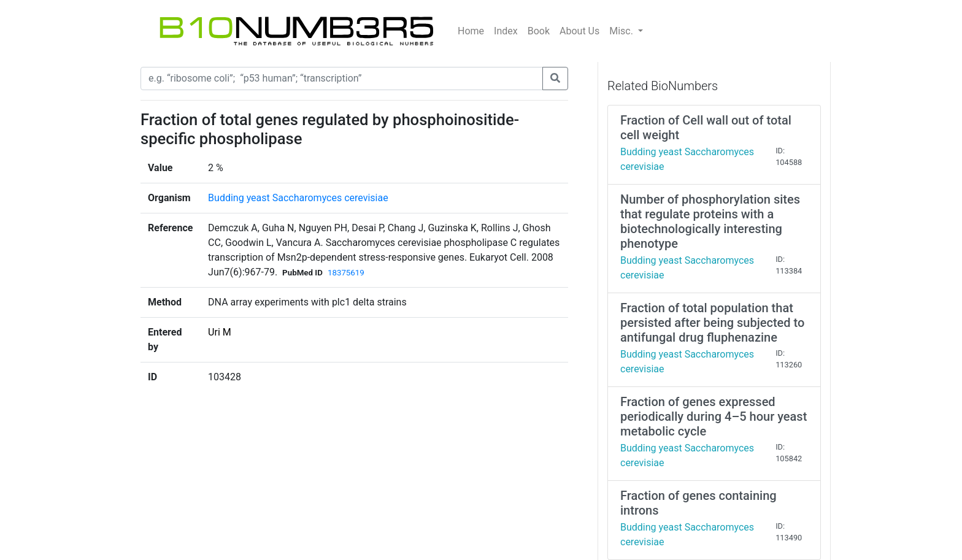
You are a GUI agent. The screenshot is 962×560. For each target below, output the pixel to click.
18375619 (346, 273)
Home (471, 31)
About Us (579, 31)
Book (539, 31)
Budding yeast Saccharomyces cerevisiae (298, 198)
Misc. (622, 31)
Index (506, 31)
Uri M (220, 332)
